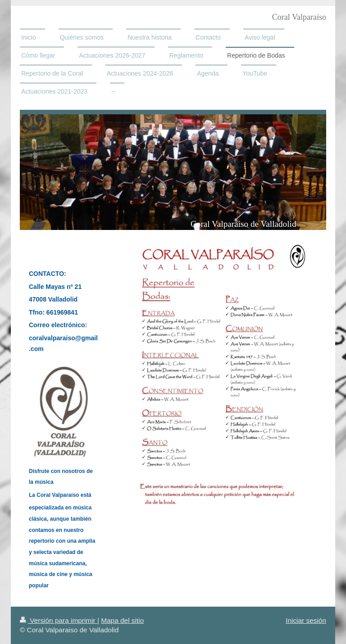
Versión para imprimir (59, 620)
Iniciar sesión (306, 620)
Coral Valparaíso (299, 17)
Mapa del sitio (122, 620)
